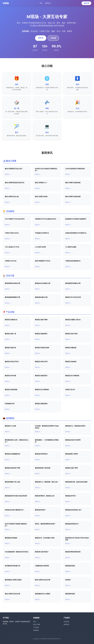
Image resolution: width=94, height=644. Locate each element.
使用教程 (36, 630)
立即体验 (53, 38)
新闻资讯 (48, 3)
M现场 (6, 3)
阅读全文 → (8, 174)
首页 (41, 3)
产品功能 (36, 627)
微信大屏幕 (37, 624)
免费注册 (86, 3)
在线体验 (66, 622)
